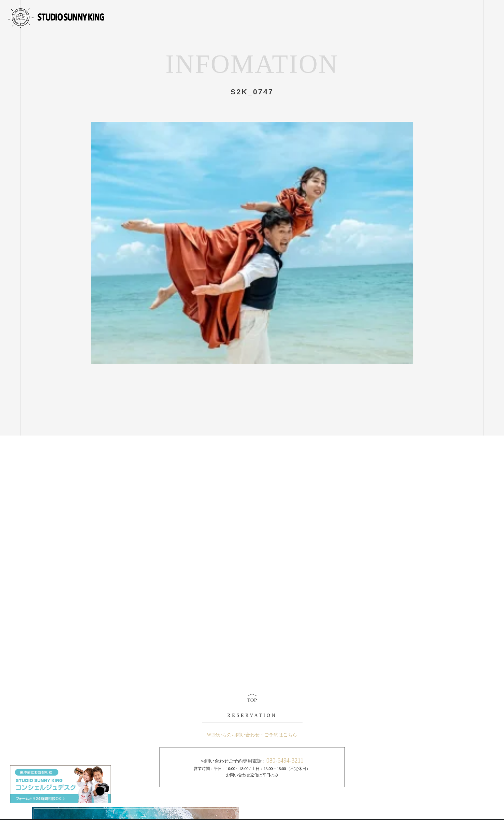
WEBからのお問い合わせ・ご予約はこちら (252, 735)
